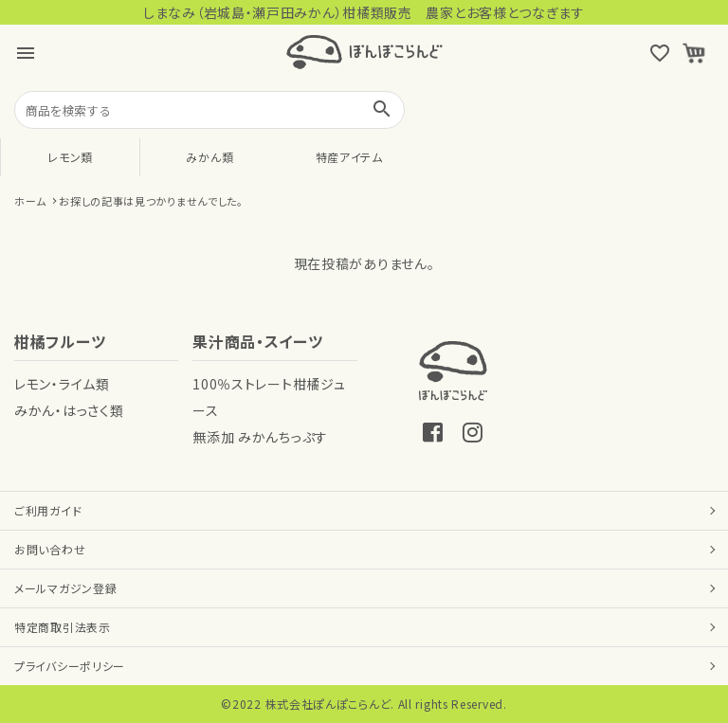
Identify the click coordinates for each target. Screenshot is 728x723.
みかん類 (209, 157)
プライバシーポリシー (70, 666)
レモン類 (70, 157)
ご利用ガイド (48, 510)
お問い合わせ (50, 549)
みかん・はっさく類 (69, 410)
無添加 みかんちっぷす (260, 437)
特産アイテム (349, 157)
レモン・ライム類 (62, 384)
